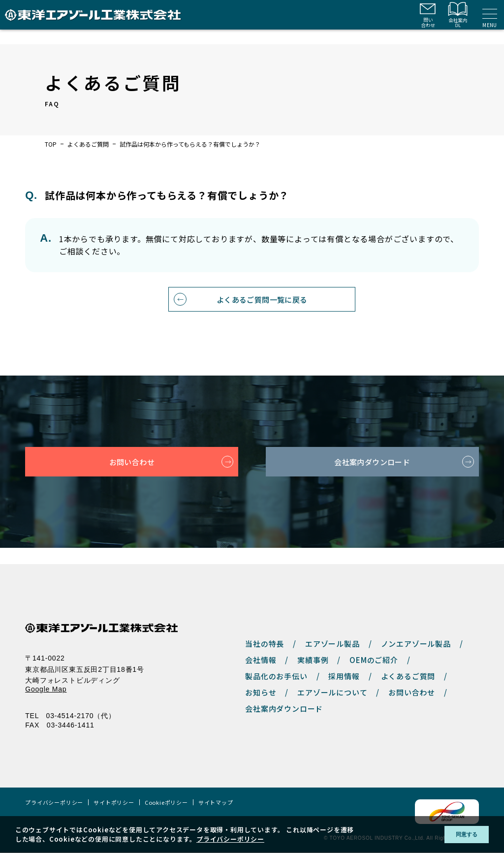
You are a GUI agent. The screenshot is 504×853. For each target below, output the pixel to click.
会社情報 (261, 660)
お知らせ (261, 693)
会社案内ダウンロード (372, 478)
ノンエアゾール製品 (416, 644)
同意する (459, 835)
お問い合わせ (132, 478)
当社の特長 (265, 644)
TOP (51, 144)
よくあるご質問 (88, 144)
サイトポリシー (114, 803)
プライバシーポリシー (54, 803)
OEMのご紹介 (374, 660)
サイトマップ (216, 803)
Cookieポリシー (166, 803)
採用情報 (344, 677)
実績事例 (313, 660)
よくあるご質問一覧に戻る (262, 315)
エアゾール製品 (332, 644)
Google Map (46, 690)
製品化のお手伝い (276, 677)
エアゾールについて (332, 693)
